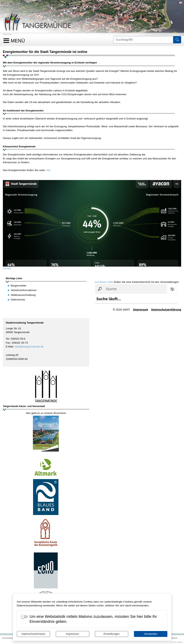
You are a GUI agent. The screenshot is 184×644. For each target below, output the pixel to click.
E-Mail (9, 347)
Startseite (7, 34)
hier (49, 170)
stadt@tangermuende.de (29, 347)
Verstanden (151, 634)
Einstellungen (112, 634)
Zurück (7, 268)
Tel (7, 339)
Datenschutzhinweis (33, 634)
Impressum (73, 634)
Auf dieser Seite (104, 282)
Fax (8, 343)
